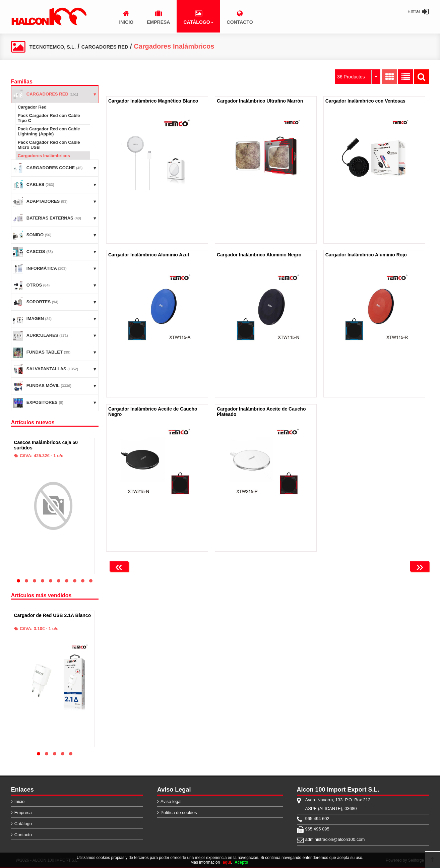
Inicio (19, 801)
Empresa (23, 813)
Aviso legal (171, 801)
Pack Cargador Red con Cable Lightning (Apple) (49, 131)
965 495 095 (317, 829)
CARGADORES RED (131, 46)
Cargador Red (32, 107)
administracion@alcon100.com (335, 839)
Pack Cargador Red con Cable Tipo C (49, 118)
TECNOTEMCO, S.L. (61, 46)
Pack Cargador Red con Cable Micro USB (49, 145)
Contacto (23, 835)
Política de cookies (179, 813)
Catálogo (23, 824)
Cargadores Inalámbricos (44, 156)
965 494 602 (317, 819)
